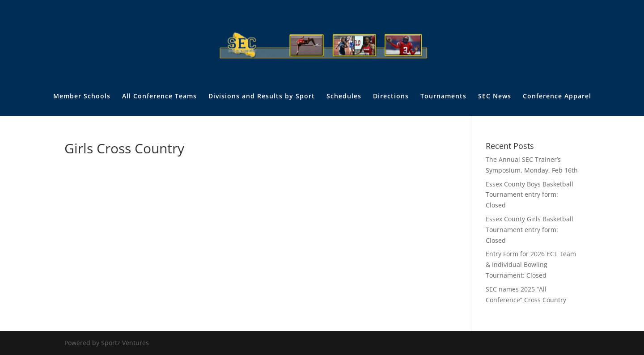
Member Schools (82, 97)
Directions (391, 97)
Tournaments (443, 97)
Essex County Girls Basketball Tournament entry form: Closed (530, 230)
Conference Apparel (557, 97)
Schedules (344, 97)
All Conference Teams (159, 97)
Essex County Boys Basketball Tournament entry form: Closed (530, 195)
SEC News (495, 97)
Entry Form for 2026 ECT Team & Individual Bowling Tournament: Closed (531, 264)
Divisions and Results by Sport (262, 97)
